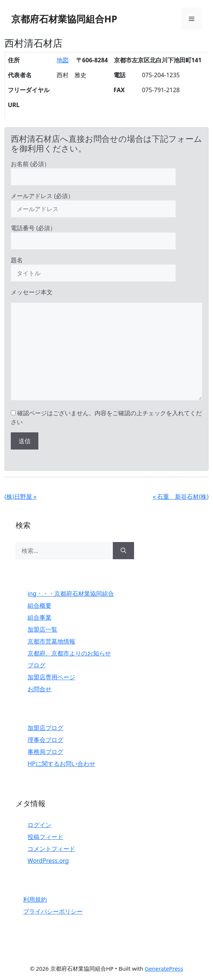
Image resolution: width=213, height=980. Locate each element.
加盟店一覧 (42, 629)
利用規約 (35, 899)
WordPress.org (48, 861)
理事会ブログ (45, 740)
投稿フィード (45, 837)
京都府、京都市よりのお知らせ (69, 653)
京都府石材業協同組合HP (64, 19)
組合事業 (39, 617)
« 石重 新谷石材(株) (181, 497)
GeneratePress (164, 968)
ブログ (36, 665)
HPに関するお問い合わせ (61, 764)
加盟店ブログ (45, 728)
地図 (63, 60)
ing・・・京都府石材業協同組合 (71, 594)
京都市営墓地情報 (51, 641)
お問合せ (39, 689)
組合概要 (39, 605)
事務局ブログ (45, 752)
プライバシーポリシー (53, 911)
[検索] (123, 551)
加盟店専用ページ (51, 677)
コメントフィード (51, 849)
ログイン (39, 825)
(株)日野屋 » (20, 497)
